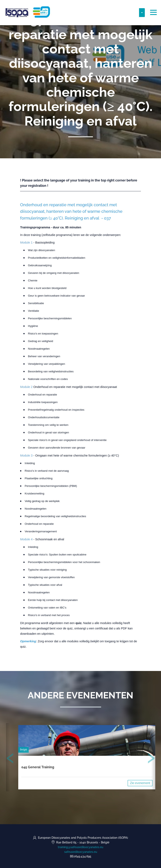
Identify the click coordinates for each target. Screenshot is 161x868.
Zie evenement (140, 783)
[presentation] (10, 759)
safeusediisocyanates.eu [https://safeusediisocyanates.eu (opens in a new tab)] (81, 852)
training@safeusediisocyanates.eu (80, 847)
